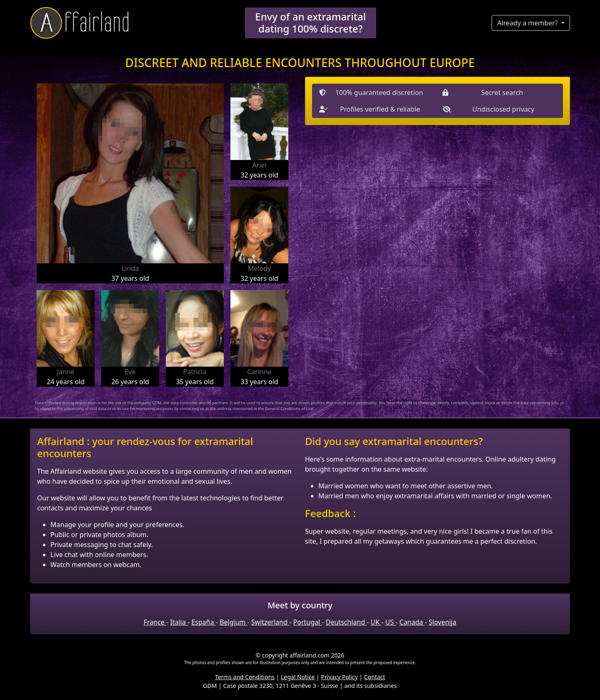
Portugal (308, 622)
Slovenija (443, 622)
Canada (412, 622)
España (203, 622)
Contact (375, 677)
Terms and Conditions (245, 677)
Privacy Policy (339, 677)
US (391, 622)
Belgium (234, 622)
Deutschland (346, 622)
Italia (179, 622)
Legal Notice (298, 677)
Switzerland (270, 622)
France (155, 622)
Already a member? (528, 23)
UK (376, 622)
